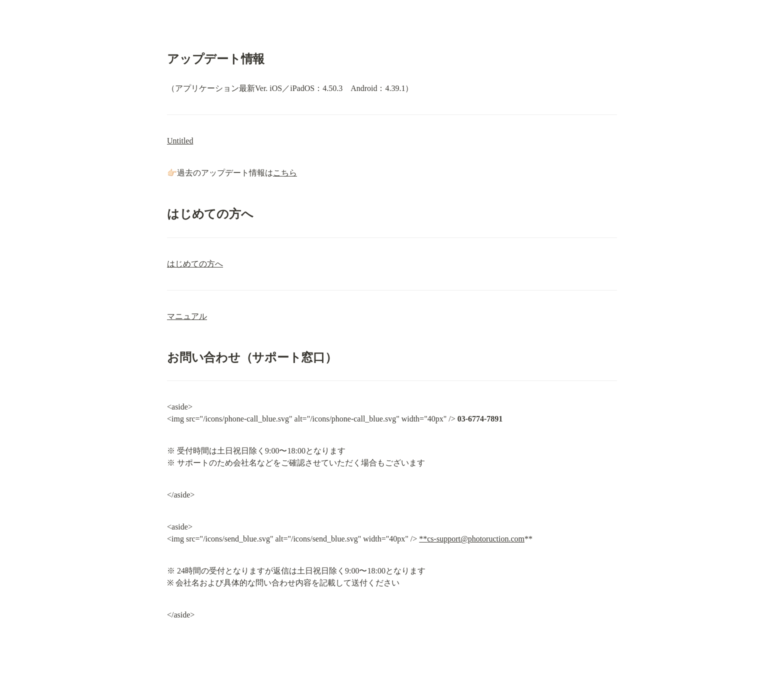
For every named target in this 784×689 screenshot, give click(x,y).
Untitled (180, 141)
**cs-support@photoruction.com (472, 539)
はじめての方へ (195, 264)
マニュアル (187, 316)
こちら (285, 173)
